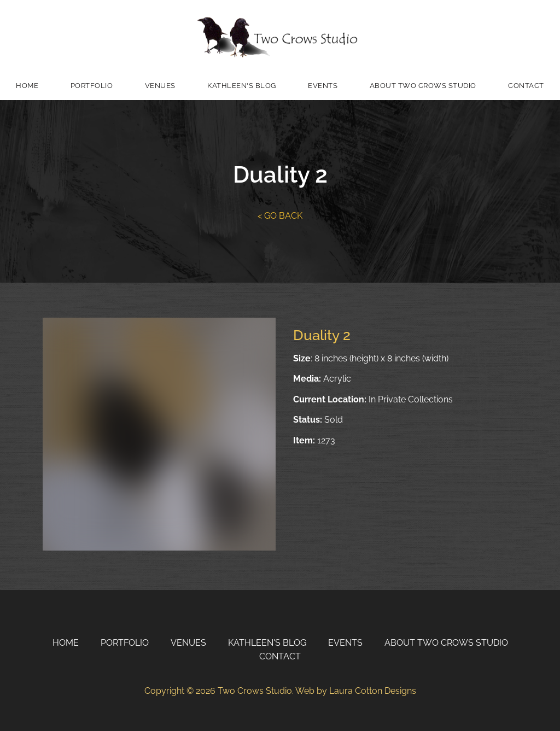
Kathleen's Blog (242, 86)
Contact (526, 86)
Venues (160, 86)
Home (27, 86)
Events (323, 86)
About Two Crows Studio (423, 86)
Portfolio (92, 86)
